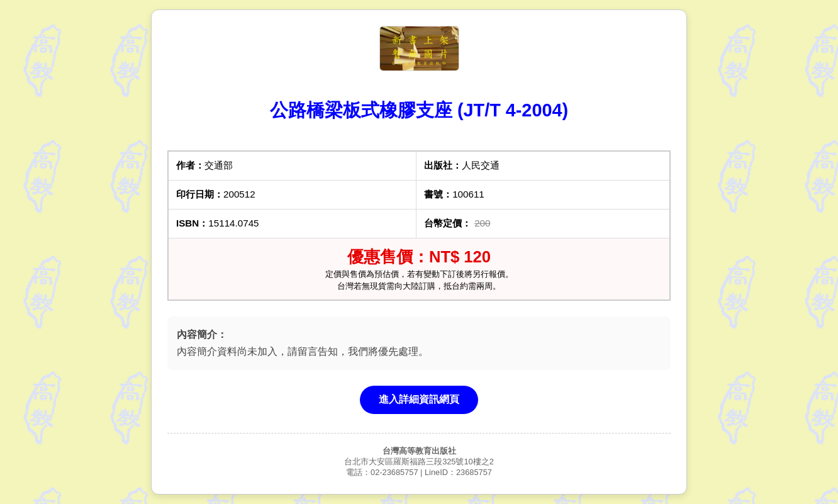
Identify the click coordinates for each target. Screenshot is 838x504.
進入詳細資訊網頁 (419, 399)
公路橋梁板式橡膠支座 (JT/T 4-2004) (419, 110)
